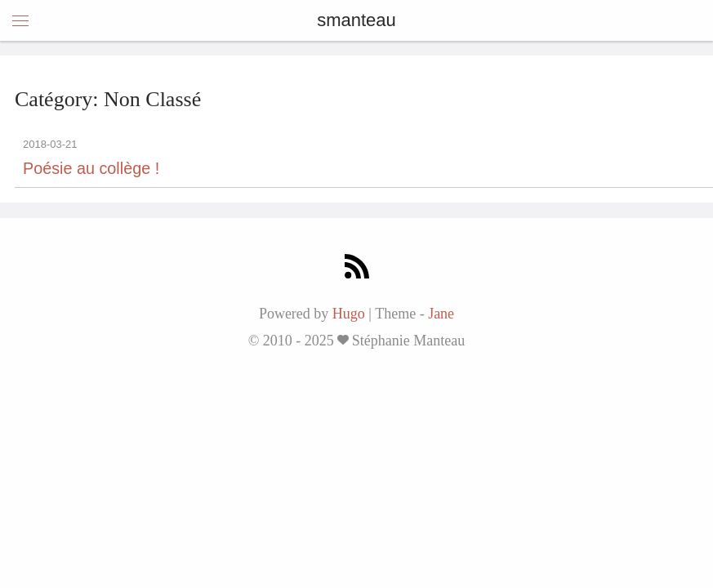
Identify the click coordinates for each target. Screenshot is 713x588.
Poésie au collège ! (91, 168)
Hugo (349, 314)
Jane (441, 314)
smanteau (356, 20)
